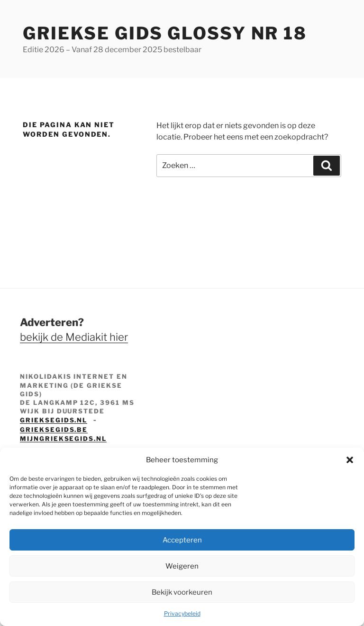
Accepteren (182, 540)
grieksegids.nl (54, 420)
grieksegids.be (54, 430)
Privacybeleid (182, 613)
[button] (350, 460)
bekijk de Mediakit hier (74, 337)
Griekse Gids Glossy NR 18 (165, 33)
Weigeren (182, 566)
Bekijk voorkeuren (182, 592)
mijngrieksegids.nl (63, 439)
